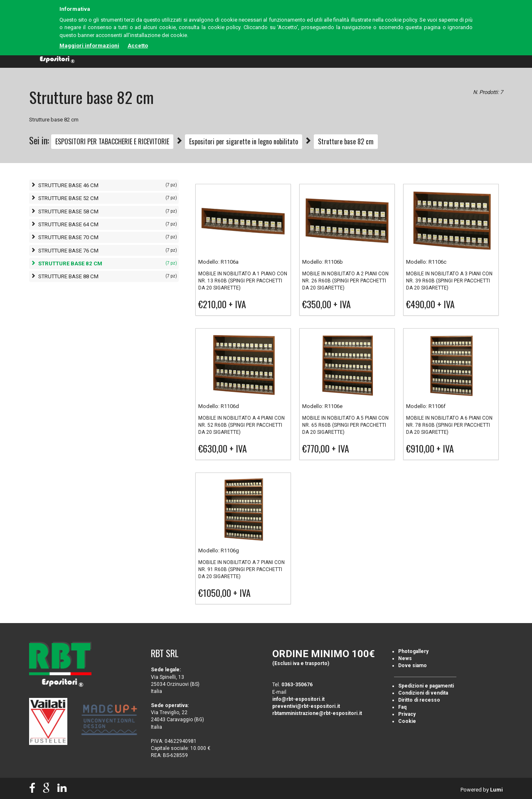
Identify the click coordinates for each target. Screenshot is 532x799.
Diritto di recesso (419, 700)
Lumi (496, 790)
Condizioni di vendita (423, 693)
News (405, 658)
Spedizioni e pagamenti (426, 686)
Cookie (407, 721)
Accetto (138, 46)
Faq (402, 707)
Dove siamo (413, 665)
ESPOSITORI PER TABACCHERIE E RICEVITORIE (112, 141)
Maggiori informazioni (89, 46)
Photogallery (413, 651)
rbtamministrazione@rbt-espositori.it (317, 713)
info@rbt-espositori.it (298, 699)
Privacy (407, 714)
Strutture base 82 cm (346, 141)
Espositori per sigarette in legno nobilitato (244, 141)
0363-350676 (297, 685)
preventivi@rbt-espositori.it (306, 706)
